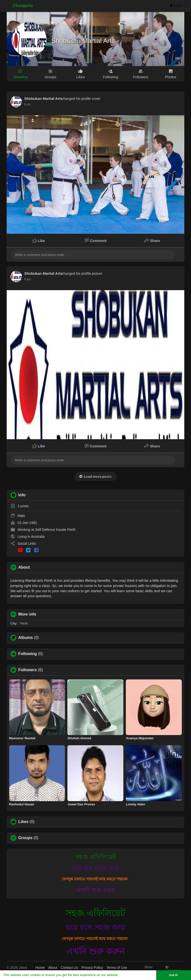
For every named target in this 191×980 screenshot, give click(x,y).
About (53, 968)
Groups (25, 838)
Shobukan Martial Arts (83, 41)
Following (28, 654)
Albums (26, 638)
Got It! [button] (174, 975)
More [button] (148, 968)
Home (40, 968)
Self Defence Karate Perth (55, 530)
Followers (28, 670)
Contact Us (69, 968)
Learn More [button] (128, 975)
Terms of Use (117, 968)
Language (173, 969)
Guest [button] (178, 5)
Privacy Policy (92, 968)
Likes (24, 822)
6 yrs (28, 104)
